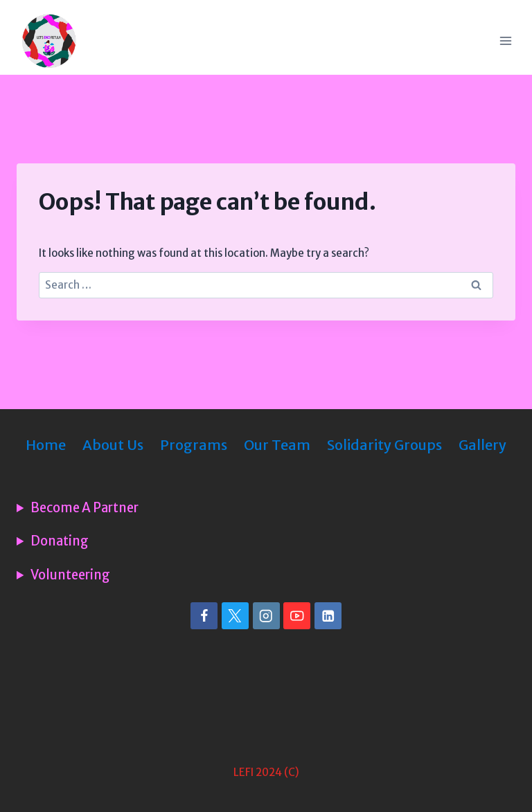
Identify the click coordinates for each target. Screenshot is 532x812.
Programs (194, 445)
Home (46, 445)
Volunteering (70, 575)
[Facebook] (204, 616)
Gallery (482, 445)
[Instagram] (266, 616)
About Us (113, 445)
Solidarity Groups (384, 445)
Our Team (277, 445)
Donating (60, 541)
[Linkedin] (328, 616)
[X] (235, 616)
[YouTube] (297, 616)
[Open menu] (505, 40)
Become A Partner (85, 508)
